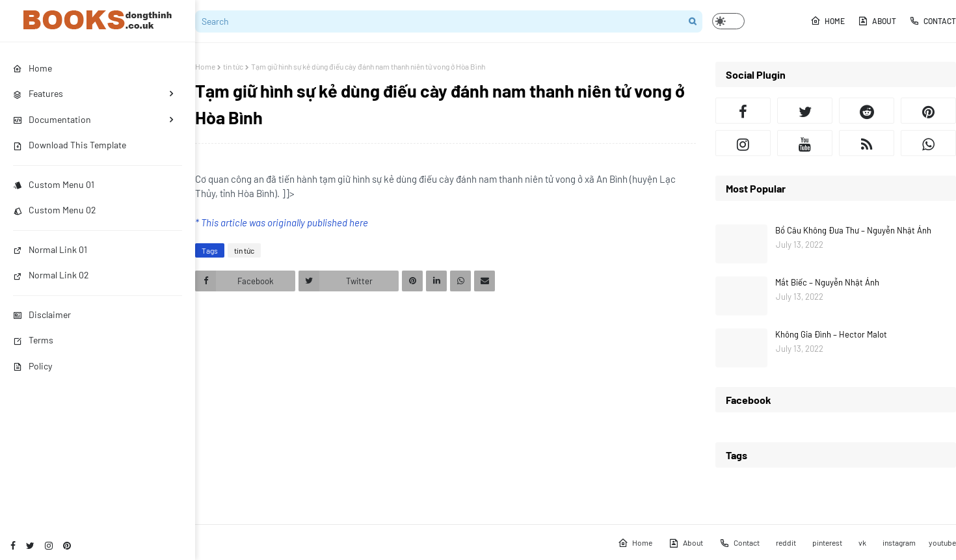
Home (828, 21)
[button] (728, 21)
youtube (942, 542)
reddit (786, 542)
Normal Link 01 (50, 249)
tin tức (233, 66)
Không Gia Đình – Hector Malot (831, 334)
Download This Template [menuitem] (70, 145)
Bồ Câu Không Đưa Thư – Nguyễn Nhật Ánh (853, 230)
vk (862, 542)
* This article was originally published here (282, 222)
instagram (899, 542)
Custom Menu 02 (55, 210)
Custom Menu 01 (54, 184)
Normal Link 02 (51, 275)
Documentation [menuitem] (52, 119)
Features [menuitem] (38, 93)
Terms (33, 340)
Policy (33, 366)
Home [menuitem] (33, 68)
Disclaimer (42, 314)
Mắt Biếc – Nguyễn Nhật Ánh (827, 282)
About (877, 21)
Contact (933, 21)
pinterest (827, 542)
